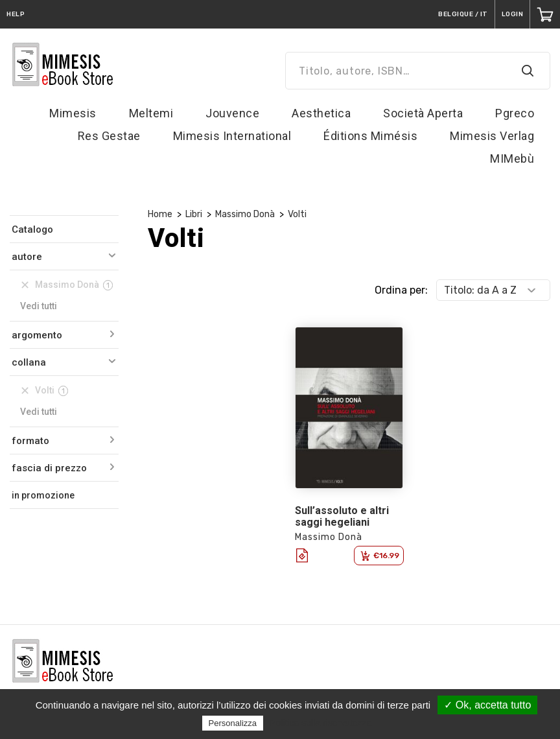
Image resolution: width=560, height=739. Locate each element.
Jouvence (232, 113)
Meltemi (151, 113)
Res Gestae (109, 136)
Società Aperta (423, 113)
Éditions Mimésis (370, 136)
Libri (194, 214)
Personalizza (233, 723)
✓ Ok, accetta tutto (487, 705)
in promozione (43, 495)
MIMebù (512, 158)
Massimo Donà (245, 214)
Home (160, 214)
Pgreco (515, 113)
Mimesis (73, 113)
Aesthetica (321, 113)
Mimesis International (232, 136)
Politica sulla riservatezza (321, 723)
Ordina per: (401, 290)
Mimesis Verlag (492, 136)
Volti (297, 214)
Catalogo (32, 229)
